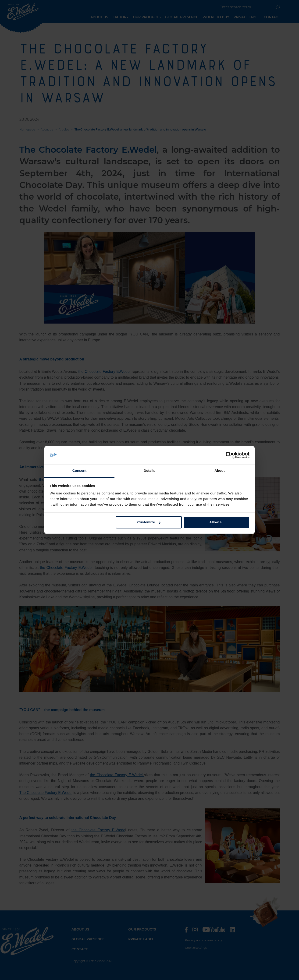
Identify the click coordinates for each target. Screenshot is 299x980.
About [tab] (220, 471)
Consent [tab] (80, 471)
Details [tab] (149, 471)
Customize (149, 522)
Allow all (216, 522)
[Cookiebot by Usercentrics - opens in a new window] (229, 455)
